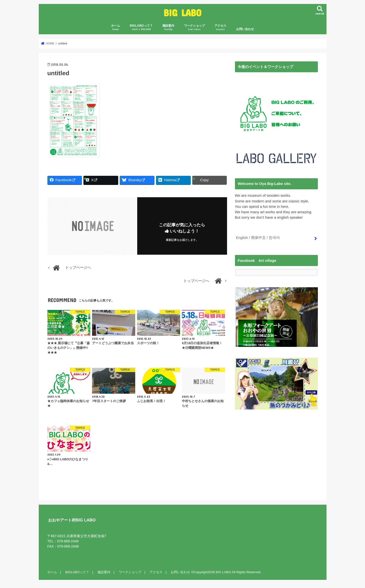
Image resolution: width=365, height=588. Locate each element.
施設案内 (168, 27)
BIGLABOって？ (141, 27)
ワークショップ (194, 27)
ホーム (115, 27)
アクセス (220, 27)
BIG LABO (182, 12)
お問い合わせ (245, 29)
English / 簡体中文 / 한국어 (258, 238)
